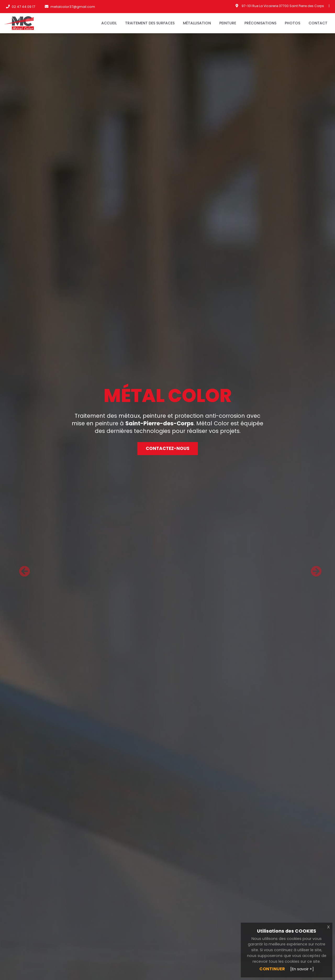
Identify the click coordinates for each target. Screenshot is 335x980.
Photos (292, 23)
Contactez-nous (168, 448)
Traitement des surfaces (150, 23)
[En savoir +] (302, 969)
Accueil (109, 23)
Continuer (272, 969)
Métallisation (197, 23)
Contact (318, 23)
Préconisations (260, 23)
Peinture (228, 23)
